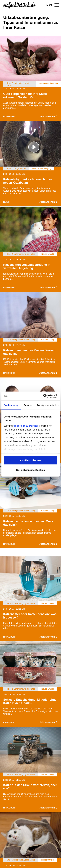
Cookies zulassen (31, 460)
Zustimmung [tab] (11, 405)
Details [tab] (27, 405)
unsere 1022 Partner (26, 426)
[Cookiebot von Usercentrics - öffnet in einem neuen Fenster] (43, 396)
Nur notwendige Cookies (31, 470)
